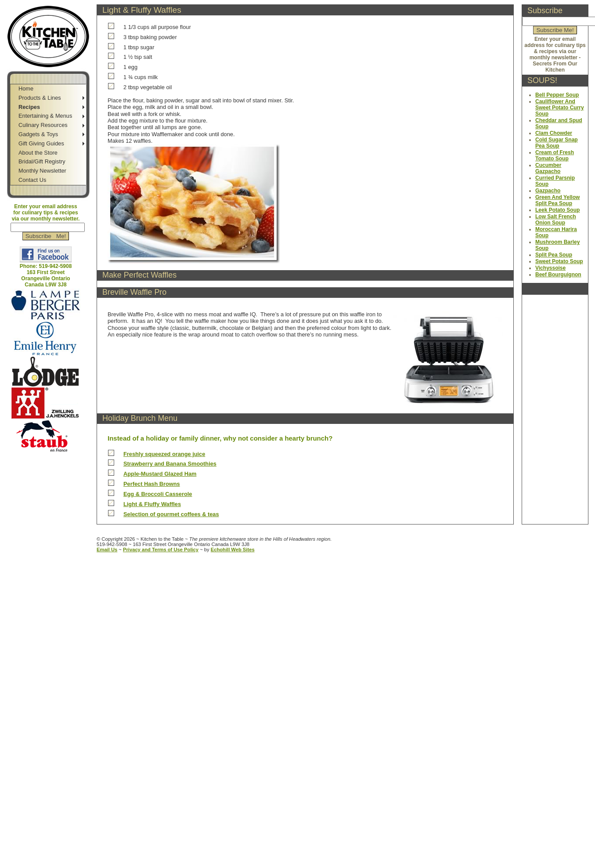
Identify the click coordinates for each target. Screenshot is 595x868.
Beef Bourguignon (558, 275)
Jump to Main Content (49, 462)
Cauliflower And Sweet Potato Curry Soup (560, 108)
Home (26, 89)
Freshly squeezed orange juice (164, 454)
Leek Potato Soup (557, 210)
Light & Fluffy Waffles (152, 504)
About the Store (38, 153)
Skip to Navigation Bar (30, 3)
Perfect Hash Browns (152, 484)
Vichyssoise (550, 268)
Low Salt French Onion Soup (556, 220)
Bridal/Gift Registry (42, 161)
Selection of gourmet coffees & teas (171, 514)
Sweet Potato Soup (559, 261)
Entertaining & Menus (45, 116)
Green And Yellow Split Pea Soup (557, 200)
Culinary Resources (43, 125)
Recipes (29, 107)
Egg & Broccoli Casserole (158, 494)
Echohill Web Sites (233, 550)
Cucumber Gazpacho (548, 168)
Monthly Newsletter (42, 171)
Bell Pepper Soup (557, 95)
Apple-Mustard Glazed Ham (160, 474)
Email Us (107, 550)
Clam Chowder (554, 133)
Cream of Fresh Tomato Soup (555, 156)
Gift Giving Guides (41, 143)
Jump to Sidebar (86, 3)
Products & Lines (40, 98)
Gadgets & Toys (38, 134)
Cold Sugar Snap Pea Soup (557, 143)
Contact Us (32, 180)
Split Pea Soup (554, 255)
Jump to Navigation (46, 456)
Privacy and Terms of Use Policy (161, 550)
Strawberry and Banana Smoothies (170, 464)
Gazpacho (548, 191)
